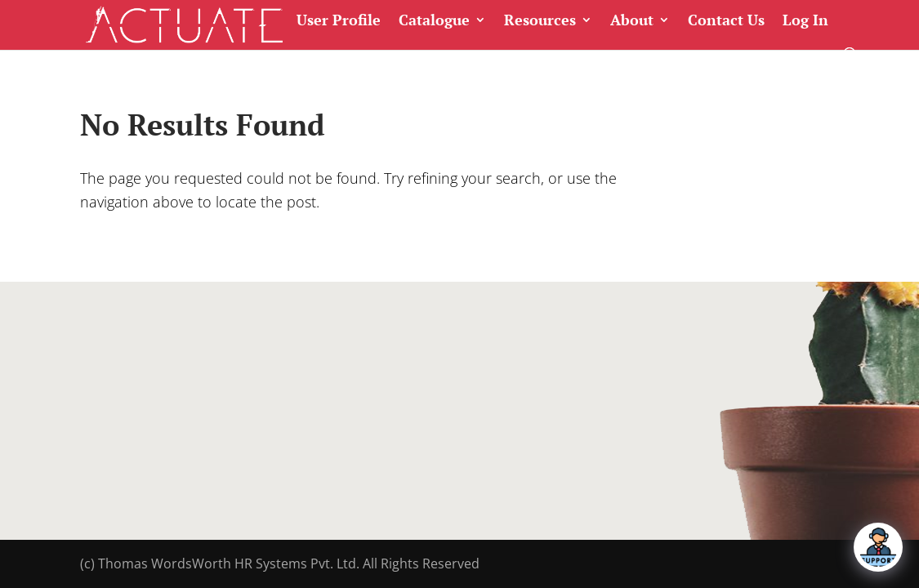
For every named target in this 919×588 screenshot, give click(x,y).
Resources (540, 21)
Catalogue (434, 21)
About (632, 21)
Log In (805, 21)
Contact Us (726, 21)
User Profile (339, 21)
